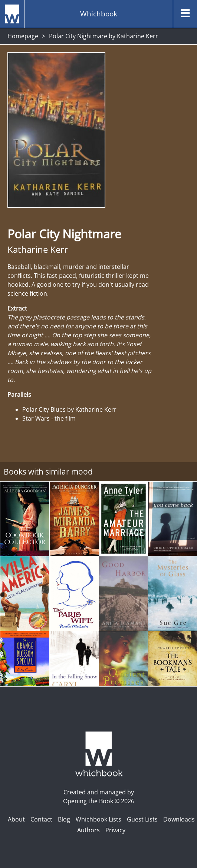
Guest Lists (142, 819)
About (16, 819)
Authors (88, 830)
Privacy (115, 830)
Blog (64, 819)
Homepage (23, 36)
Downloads (179, 819)
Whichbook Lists (98, 819)
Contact (41, 819)
